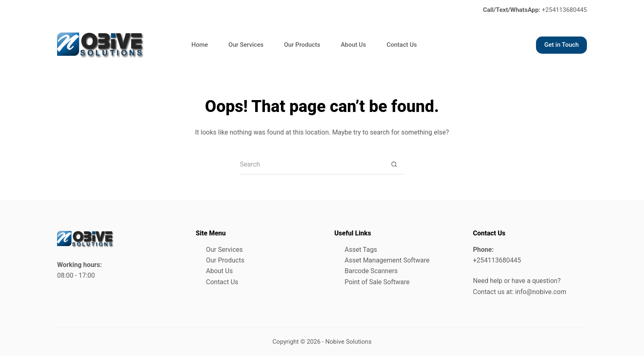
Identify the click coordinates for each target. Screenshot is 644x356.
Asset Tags (361, 250)
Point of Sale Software (377, 282)
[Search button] (394, 164)
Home (200, 45)
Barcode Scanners (371, 271)
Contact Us (402, 45)
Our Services (246, 45)
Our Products (302, 45)
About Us (354, 45)
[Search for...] (312, 164)
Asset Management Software (387, 260)
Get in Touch (561, 45)
